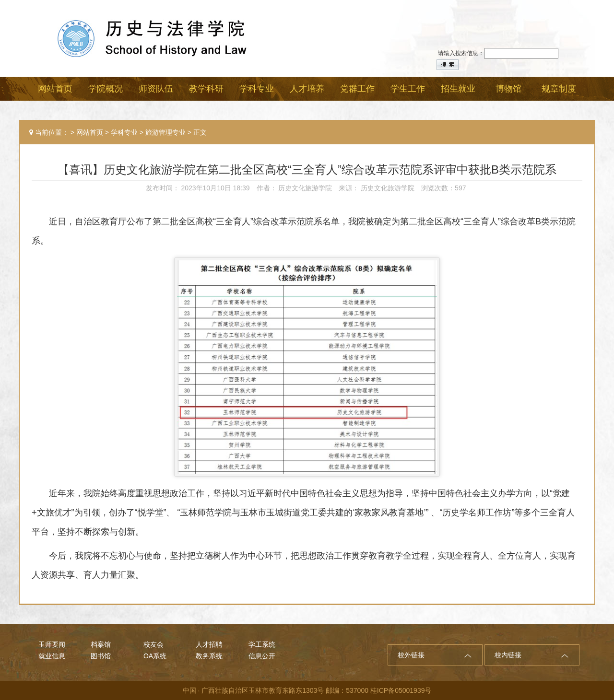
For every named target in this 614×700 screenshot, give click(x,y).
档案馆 (101, 644)
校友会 (153, 644)
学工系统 (262, 644)
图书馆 (101, 656)
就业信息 (52, 656)
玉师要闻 (52, 644)
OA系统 (155, 656)
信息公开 (262, 656)
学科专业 (124, 132)
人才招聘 (209, 644)
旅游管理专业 (165, 132)
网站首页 (90, 132)
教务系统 (209, 656)
